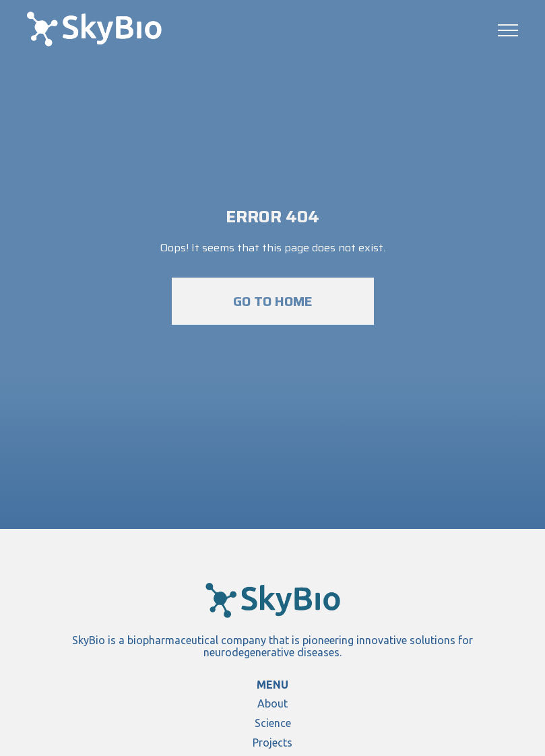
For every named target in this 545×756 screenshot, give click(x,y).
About (272, 703)
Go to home (273, 301)
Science (273, 723)
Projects (272, 743)
